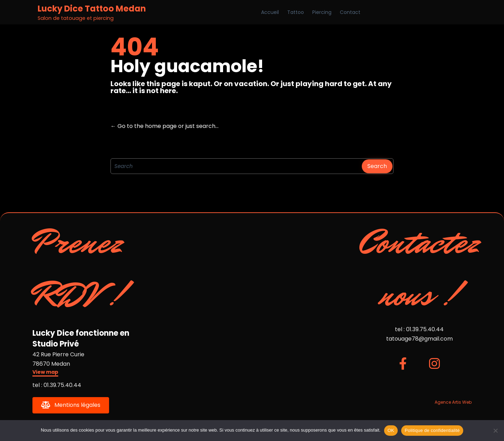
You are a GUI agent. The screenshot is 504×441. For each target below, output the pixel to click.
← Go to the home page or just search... (165, 126)
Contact (350, 12)
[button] (45, 373)
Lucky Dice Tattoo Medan (92, 9)
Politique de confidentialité (432, 430)
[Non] (495, 431)
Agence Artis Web (453, 402)
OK (391, 430)
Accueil (270, 12)
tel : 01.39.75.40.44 (57, 385)
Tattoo (296, 12)
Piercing (322, 12)
